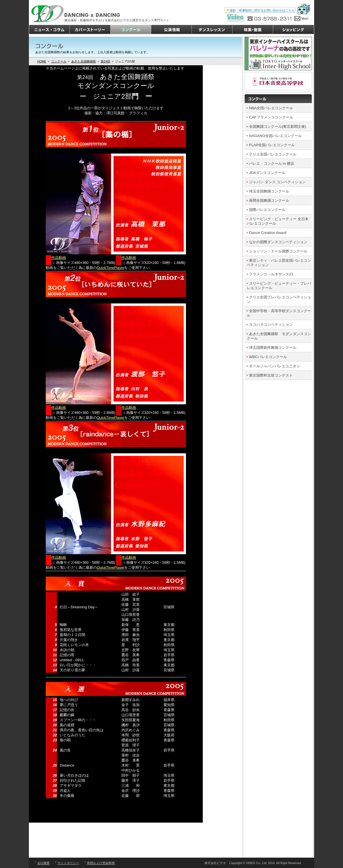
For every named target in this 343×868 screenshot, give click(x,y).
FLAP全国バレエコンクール (272, 145)
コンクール (131, 30)
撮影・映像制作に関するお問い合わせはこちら (262, 10)
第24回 (105, 61)
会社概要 (43, 863)
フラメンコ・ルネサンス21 (271, 274)
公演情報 (172, 30)
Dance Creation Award (268, 233)
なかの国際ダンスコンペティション (278, 242)
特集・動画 (253, 30)
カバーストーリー (90, 30)
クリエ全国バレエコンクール (273, 154)
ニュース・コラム (50, 30)
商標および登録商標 (101, 863)
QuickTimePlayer (111, 268)
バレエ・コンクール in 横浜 (272, 163)
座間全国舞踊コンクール (269, 200)
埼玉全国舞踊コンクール (269, 191)
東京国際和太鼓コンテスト (271, 375)
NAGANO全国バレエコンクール (275, 136)
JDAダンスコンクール (267, 173)
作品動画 (59, 258)
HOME (42, 61)
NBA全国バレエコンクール (271, 108)
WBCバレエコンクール (268, 357)
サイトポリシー (68, 863)
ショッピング (293, 30)
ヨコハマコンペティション (271, 325)
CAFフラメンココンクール (271, 117)
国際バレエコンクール (267, 210)
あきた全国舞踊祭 (84, 61)
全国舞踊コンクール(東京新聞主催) (278, 127)
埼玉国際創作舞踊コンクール (273, 348)
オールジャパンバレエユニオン (275, 366)
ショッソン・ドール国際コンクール (278, 251)
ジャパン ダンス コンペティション (277, 182)
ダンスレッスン (212, 30)
